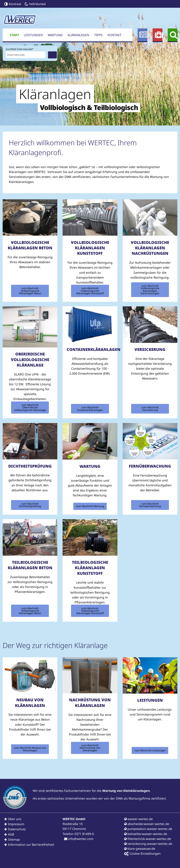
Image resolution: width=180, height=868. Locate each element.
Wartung (55, 35)
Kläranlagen (78, 35)
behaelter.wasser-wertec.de (146, 834)
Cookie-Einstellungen (142, 854)
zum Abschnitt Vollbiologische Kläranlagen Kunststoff (90, 291)
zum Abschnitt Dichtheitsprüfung (30, 505)
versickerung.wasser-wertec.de (148, 844)
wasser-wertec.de (138, 819)
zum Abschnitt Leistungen (150, 750)
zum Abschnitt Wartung (90, 506)
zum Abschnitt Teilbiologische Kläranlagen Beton (30, 611)
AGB (11, 834)
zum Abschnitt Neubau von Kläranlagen (30, 749)
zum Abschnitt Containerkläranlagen (90, 409)
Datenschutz (17, 829)
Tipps (98, 35)
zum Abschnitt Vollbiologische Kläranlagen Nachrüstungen (150, 290)
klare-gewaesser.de (140, 849)
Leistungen (33, 35)
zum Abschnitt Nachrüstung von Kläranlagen (90, 748)
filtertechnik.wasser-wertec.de (148, 839)
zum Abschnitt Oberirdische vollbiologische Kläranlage (30, 407)
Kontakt (115, 35)
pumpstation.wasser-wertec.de (148, 829)
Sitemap (14, 839)
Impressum (16, 824)
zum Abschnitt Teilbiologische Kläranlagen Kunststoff (90, 611)
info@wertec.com (79, 839)
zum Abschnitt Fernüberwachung (150, 505)
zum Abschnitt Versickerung (150, 409)
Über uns (15, 819)
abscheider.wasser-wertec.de (147, 824)
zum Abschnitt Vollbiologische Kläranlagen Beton (30, 291)
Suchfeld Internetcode (20, 49)
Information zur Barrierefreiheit (31, 844)
